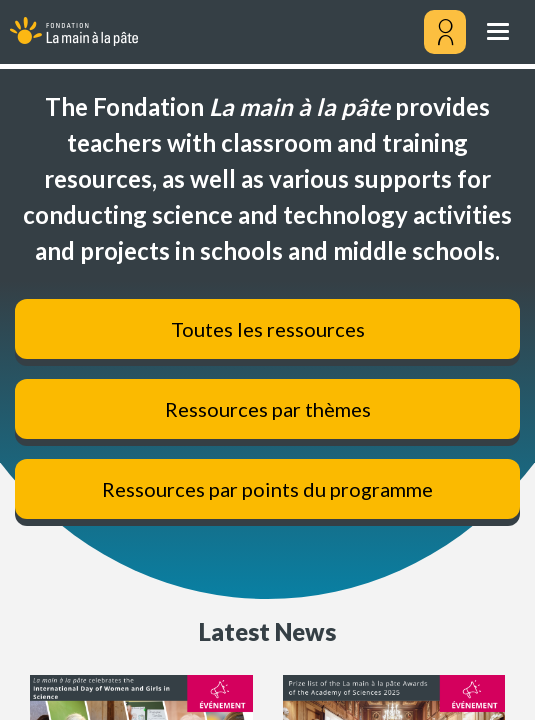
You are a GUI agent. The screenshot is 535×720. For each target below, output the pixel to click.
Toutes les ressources (268, 329)
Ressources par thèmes (268, 409)
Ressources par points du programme (267, 489)
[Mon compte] (445, 32)
